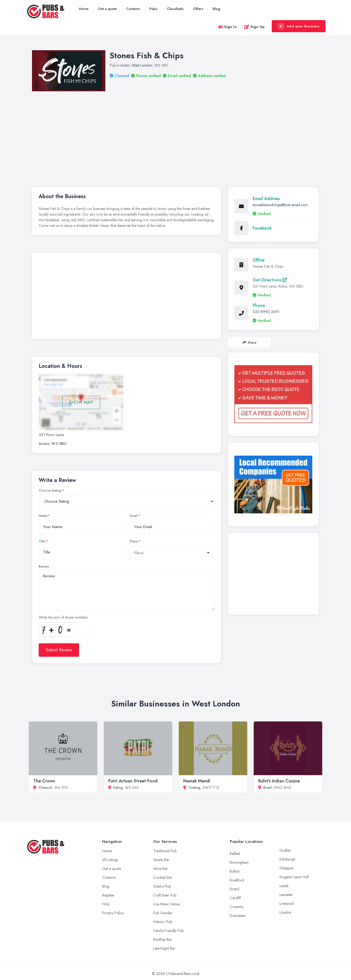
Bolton (235, 871)
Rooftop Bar (163, 939)
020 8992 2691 (266, 312)
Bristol (234, 889)
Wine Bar (161, 869)
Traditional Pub (165, 851)
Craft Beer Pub (165, 895)
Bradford (237, 880)
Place (134, 541)
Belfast (235, 854)
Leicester (286, 895)
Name (43, 516)
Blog (216, 9)
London (285, 912)
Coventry (237, 907)
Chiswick (45, 787)
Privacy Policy (113, 913)
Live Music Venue (166, 904)
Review (44, 567)
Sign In (227, 27)
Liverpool (287, 903)
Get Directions (270, 280)
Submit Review (59, 650)
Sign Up (254, 27)
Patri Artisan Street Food (133, 781)
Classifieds (175, 9)
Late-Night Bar (164, 948)
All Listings (110, 860)
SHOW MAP (81, 402)
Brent (267, 787)
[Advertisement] (127, 297)
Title (42, 541)
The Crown (44, 781)
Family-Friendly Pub (168, 931)
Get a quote (107, 9)
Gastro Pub (162, 886)
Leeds (284, 886)
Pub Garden (163, 913)
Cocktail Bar (163, 877)
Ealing (118, 787)
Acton (125, 65)
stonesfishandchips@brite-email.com (280, 205)
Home (84, 9)
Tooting (194, 787)
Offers (198, 9)
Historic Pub (163, 922)
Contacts (133, 9)
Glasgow (287, 868)
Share (250, 342)
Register (108, 895)
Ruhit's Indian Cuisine (279, 781)
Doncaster (238, 916)
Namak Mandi (197, 781)
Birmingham (239, 862)
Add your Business (298, 26)
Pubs (153, 9)
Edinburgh (287, 859)
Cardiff (235, 898)
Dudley (285, 850)
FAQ (106, 904)
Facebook (262, 228)
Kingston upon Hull (294, 877)
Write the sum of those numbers (63, 617)
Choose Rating (50, 491)
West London (142, 65)
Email (134, 516)
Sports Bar (161, 860)
